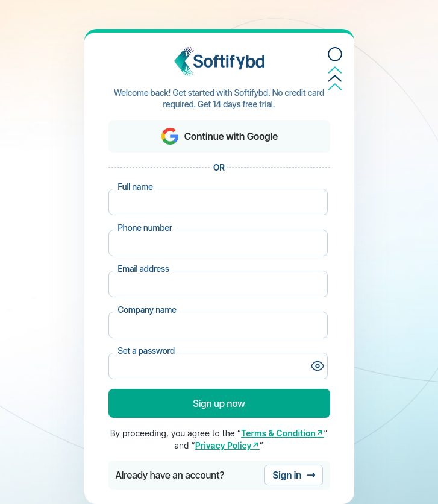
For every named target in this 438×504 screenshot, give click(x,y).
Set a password (147, 351)
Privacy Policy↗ (227, 445)
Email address (144, 269)
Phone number (145, 228)
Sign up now (219, 403)
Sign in (293, 475)
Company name (147, 310)
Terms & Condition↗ (282, 433)
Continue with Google (219, 136)
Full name (136, 187)
